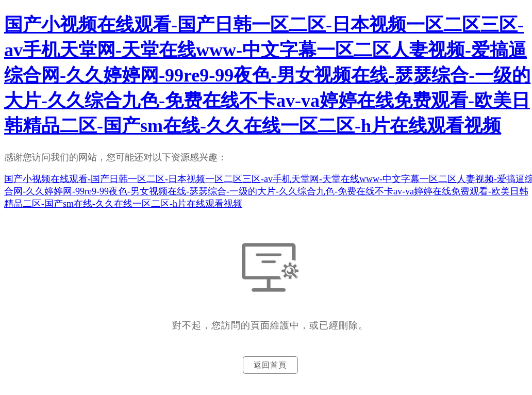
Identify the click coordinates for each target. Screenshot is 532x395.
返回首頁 (270, 365)
